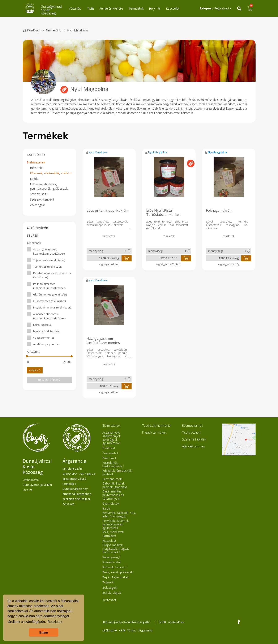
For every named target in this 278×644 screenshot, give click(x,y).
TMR (91, 8)
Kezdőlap (31, 30)
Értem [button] (44, 632)
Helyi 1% (155, 8)
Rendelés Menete (111, 8)
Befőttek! (36, 168)
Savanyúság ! (39, 194)
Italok (34, 179)
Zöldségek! (37, 205)
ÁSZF (122, 630)
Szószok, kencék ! (42, 199)
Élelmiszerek (36, 162)
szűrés (35, 370)
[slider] (27, 356)
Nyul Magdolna (98, 152)
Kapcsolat (173, 8)
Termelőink (136, 8)
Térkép (132, 630)
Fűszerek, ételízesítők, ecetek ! (51, 173)
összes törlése (49, 380)
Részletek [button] (55, 622)
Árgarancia (145, 630)
